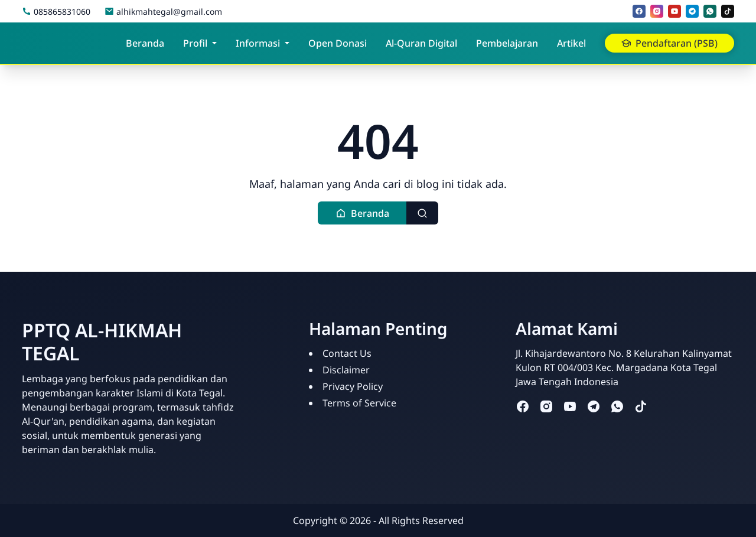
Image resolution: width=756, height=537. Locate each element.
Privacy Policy (353, 386)
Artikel (571, 43)
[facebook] (639, 11)
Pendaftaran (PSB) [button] (669, 43)
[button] (362, 213)
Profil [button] (195, 43)
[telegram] (692, 11)
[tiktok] (728, 11)
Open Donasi (338, 43)
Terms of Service (359, 403)
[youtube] (674, 11)
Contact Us (347, 353)
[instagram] (657, 11)
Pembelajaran (507, 43)
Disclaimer (346, 370)
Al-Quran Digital (421, 43)
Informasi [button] (258, 43)
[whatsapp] (710, 11)
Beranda (145, 43)
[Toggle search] (422, 213)
